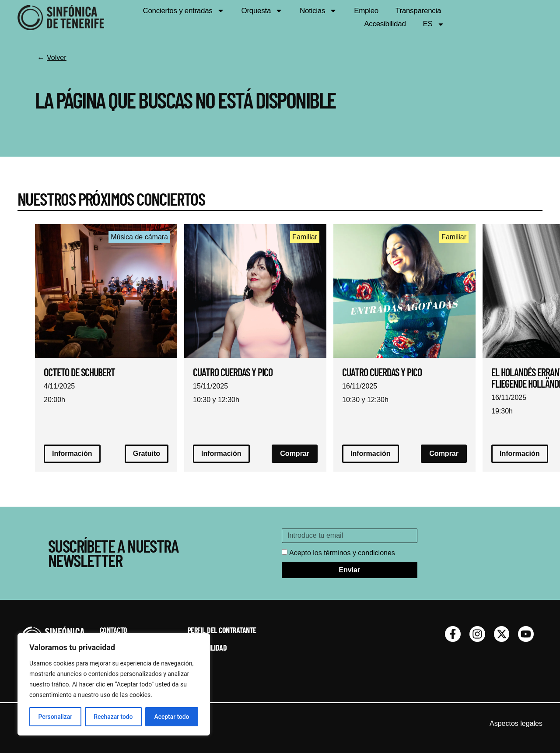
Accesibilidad (478, 17)
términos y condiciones (359, 553)
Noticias (317, 18)
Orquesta (261, 18)
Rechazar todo (113, 717)
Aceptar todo (172, 717)
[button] (444, 454)
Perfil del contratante (222, 630)
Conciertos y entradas (182, 18)
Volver (56, 58)
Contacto (114, 630)
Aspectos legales (516, 724)
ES (527, 18)
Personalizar (55, 717)
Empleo (365, 17)
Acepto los (342, 553)
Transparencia (417, 17)
